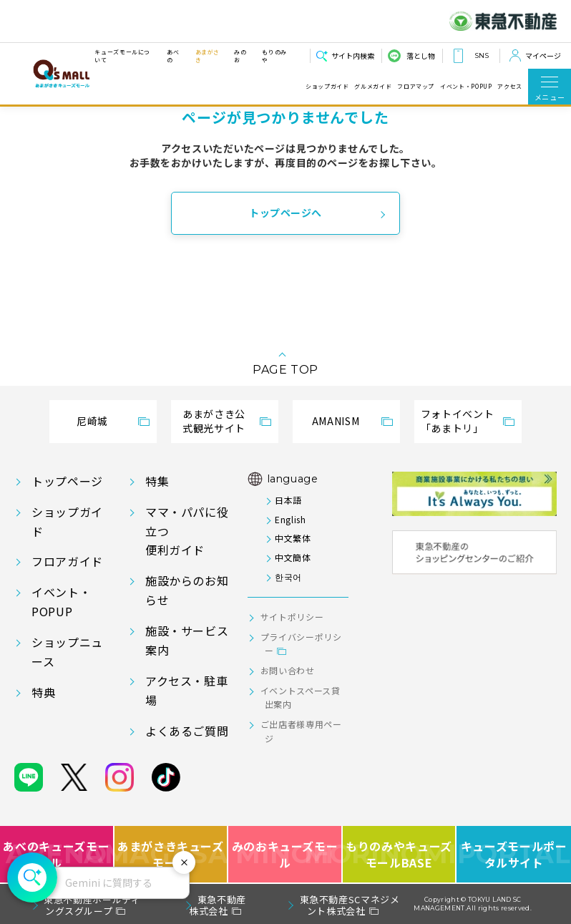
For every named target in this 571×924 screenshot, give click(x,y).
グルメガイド (373, 86)
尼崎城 (92, 421)
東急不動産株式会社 (218, 905)
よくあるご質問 (187, 731)
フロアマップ (416, 86)
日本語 (288, 500)
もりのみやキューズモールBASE (400, 854)
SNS (482, 55)
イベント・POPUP (466, 86)
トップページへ (285, 213)
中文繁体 (293, 538)
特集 (157, 481)
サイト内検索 (353, 55)
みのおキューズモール (285, 854)
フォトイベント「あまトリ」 (457, 421)
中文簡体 (293, 557)
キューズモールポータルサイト (514, 854)
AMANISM (336, 421)
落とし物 (421, 55)
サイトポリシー (292, 617)
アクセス (510, 86)
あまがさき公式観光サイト (214, 421)
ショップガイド (327, 86)
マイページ (543, 55)
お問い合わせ (288, 670)
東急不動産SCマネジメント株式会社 (350, 905)
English (290, 519)
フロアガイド (67, 561)
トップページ (67, 481)
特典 (43, 692)
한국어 (288, 577)
